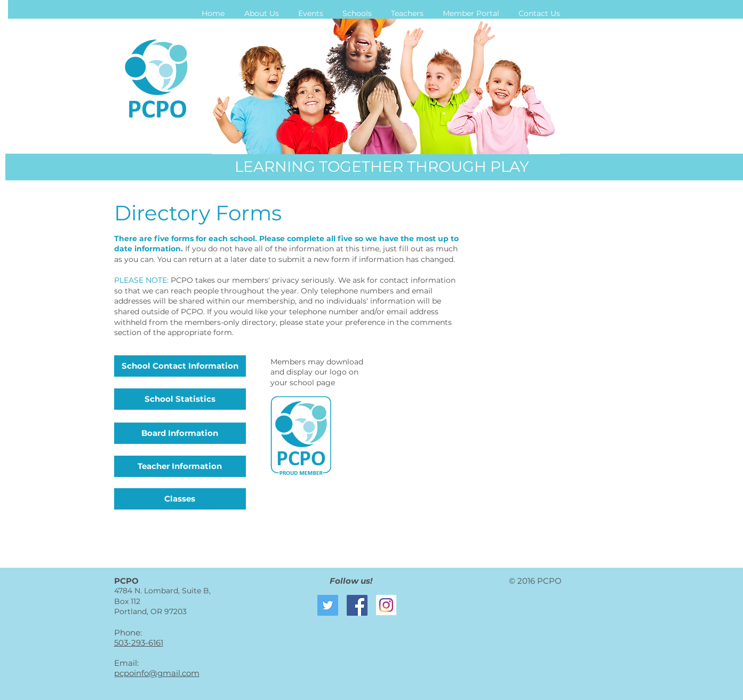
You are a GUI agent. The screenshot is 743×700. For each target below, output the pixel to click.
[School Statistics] (180, 399)
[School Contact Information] (180, 366)
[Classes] (180, 499)
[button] (262, 13)
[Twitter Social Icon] (328, 605)
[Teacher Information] (180, 466)
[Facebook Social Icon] (357, 605)
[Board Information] (180, 433)
